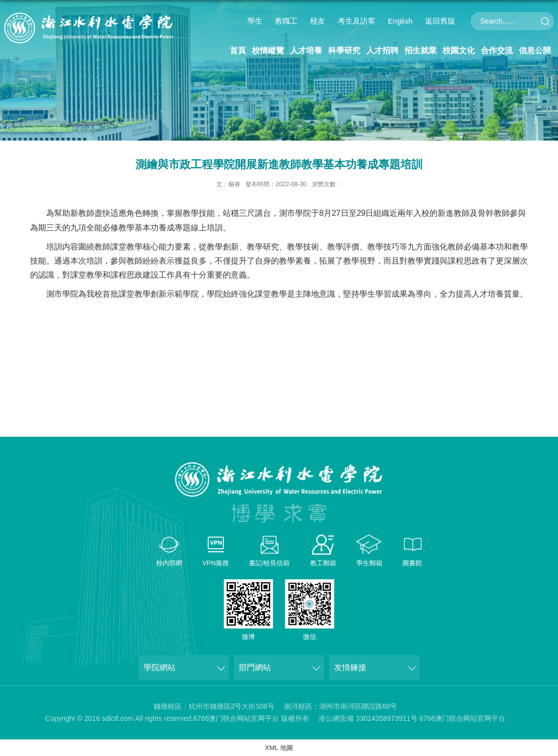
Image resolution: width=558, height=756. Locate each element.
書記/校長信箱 (269, 563)
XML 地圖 (279, 748)
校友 (318, 21)
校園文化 (459, 50)
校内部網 (169, 563)
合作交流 (497, 50)
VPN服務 (216, 563)
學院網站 (160, 667)
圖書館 (412, 563)
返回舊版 (440, 21)
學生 (255, 21)
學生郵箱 (369, 563)
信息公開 (535, 50)
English (400, 21)
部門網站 (255, 667)
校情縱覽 (268, 50)
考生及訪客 (357, 21)
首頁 (238, 50)
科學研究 (344, 50)
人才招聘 (382, 50)
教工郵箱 (323, 563)
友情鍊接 (350, 667)
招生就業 (421, 50)
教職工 (286, 21)
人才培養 (306, 50)
